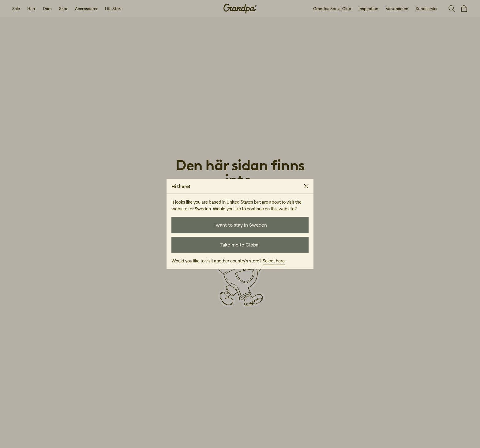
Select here (274, 261)
